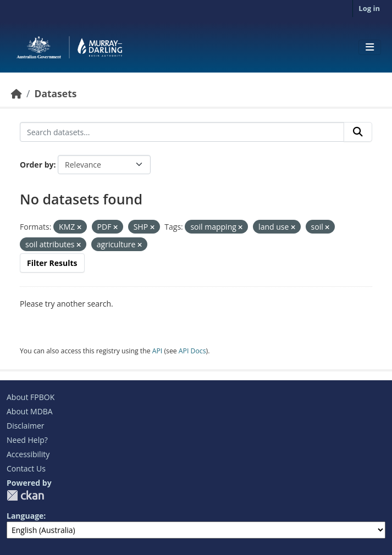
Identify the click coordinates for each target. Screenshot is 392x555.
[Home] (16, 93)
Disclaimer (25, 426)
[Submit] (358, 132)
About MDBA (30, 411)
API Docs (192, 351)
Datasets (55, 93)
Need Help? (27, 440)
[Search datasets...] (182, 132)
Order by (37, 165)
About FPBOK (31, 397)
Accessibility (28, 454)
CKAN (25, 495)
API (158, 351)
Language (25, 516)
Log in (369, 8)
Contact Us (26, 468)
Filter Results (52, 263)
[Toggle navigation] (370, 47)
